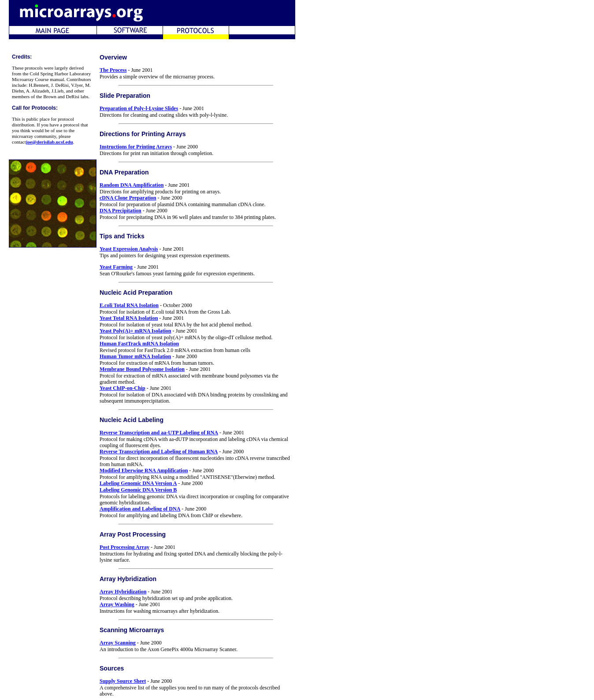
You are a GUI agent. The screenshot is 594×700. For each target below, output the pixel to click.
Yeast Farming (116, 267)
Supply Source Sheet (123, 681)
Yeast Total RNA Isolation (129, 318)
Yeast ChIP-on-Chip (123, 388)
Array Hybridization (123, 592)
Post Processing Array (124, 547)
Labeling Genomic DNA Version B (138, 490)
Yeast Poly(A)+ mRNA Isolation (136, 331)
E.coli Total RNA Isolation (129, 305)
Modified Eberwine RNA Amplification (144, 470)
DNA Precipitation (121, 211)
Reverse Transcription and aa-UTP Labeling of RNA (159, 433)
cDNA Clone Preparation (128, 198)
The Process (113, 70)
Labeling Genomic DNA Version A (138, 483)
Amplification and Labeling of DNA (140, 509)
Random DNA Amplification (132, 185)
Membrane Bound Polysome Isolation (142, 369)
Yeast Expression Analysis (129, 249)
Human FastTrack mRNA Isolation (139, 344)
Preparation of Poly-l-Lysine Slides (139, 108)
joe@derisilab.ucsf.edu (50, 142)
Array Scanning (118, 643)
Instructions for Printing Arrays (136, 147)
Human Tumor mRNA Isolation (135, 356)
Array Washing (117, 604)
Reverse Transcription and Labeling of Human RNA (159, 452)
